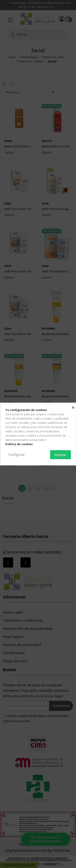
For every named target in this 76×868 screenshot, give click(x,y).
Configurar (17, 455)
